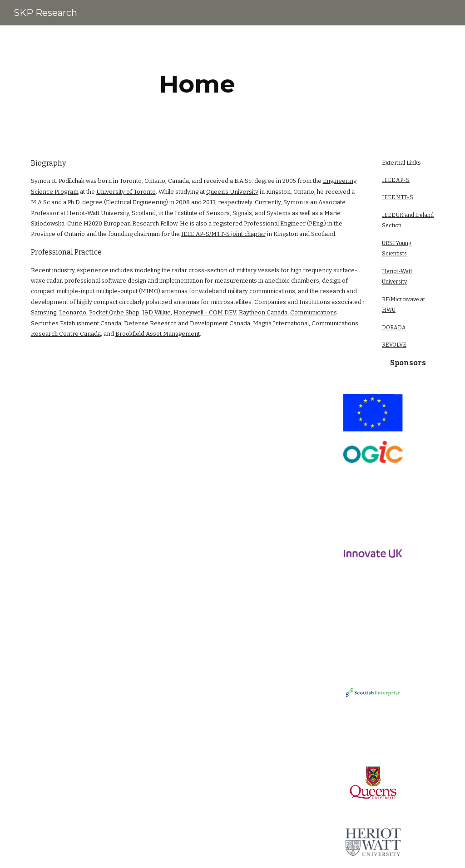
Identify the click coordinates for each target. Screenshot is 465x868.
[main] (197, 84)
